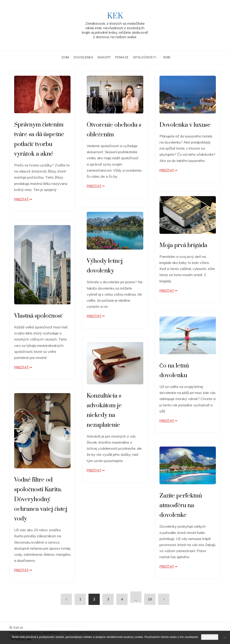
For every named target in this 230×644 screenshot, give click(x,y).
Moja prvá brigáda (183, 245)
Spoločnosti (145, 57)
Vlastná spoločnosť (38, 316)
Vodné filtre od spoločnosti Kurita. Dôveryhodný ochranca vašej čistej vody (41, 499)
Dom (65, 57)
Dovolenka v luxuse (185, 125)
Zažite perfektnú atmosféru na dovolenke (181, 506)
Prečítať (23, 199)
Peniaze (122, 57)
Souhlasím (210, 637)
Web (167, 57)
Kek (115, 16)
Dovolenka (83, 57)
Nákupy (104, 57)
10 (150, 599)
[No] (224, 637)
